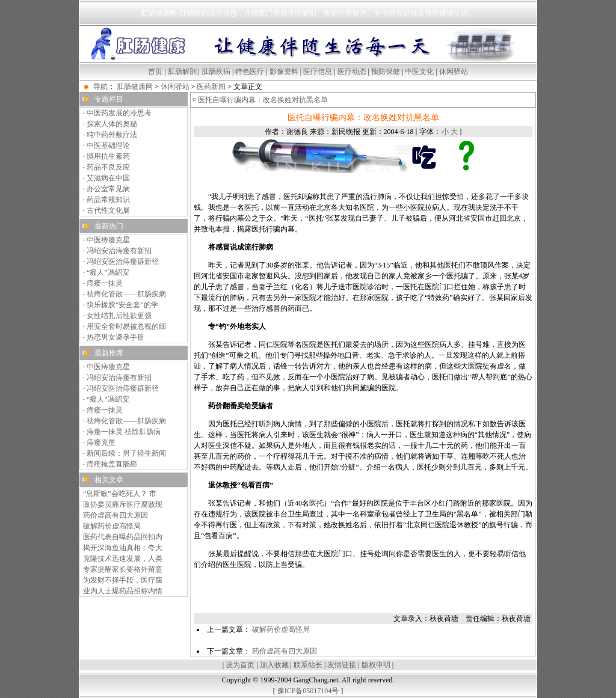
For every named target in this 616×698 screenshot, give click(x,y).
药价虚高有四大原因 (115, 515)
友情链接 (342, 665)
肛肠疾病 (216, 72)
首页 (155, 72)
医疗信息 (318, 72)
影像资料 (284, 72)
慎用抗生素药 (108, 156)
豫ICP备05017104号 (308, 691)
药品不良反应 (108, 167)
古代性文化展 (108, 210)
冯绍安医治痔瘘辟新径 (123, 262)
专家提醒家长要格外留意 (123, 569)
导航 (100, 87)
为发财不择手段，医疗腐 (123, 580)
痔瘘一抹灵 (105, 283)
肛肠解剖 (182, 72)
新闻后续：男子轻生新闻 (126, 453)
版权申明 (376, 665)
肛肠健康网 (135, 87)
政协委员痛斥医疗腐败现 (123, 504)
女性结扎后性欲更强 (119, 316)
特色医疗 (250, 72)
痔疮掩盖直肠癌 (112, 464)
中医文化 (419, 72)
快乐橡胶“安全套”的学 (122, 305)
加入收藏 (274, 665)
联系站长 (308, 665)
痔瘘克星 (101, 442)
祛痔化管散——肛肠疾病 (126, 294)
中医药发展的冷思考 (119, 113)
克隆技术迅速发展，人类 (123, 559)
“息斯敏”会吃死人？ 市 (120, 494)
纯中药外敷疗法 (112, 135)
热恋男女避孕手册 (115, 337)
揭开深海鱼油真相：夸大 (123, 548)
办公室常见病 (108, 189)
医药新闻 (211, 87)
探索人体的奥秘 (112, 124)
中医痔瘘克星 (108, 240)
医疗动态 (352, 72)
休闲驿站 (454, 72)
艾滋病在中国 (108, 178)
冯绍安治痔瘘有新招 (119, 251)
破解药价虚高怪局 (112, 526)
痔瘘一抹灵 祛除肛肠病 (124, 432)
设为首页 (240, 665)
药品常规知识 (108, 200)
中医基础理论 (108, 145)
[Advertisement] (363, 595)
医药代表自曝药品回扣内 (123, 537)
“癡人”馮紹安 (108, 272)
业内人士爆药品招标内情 (123, 591)
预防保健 (386, 72)
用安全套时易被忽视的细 (126, 326)
